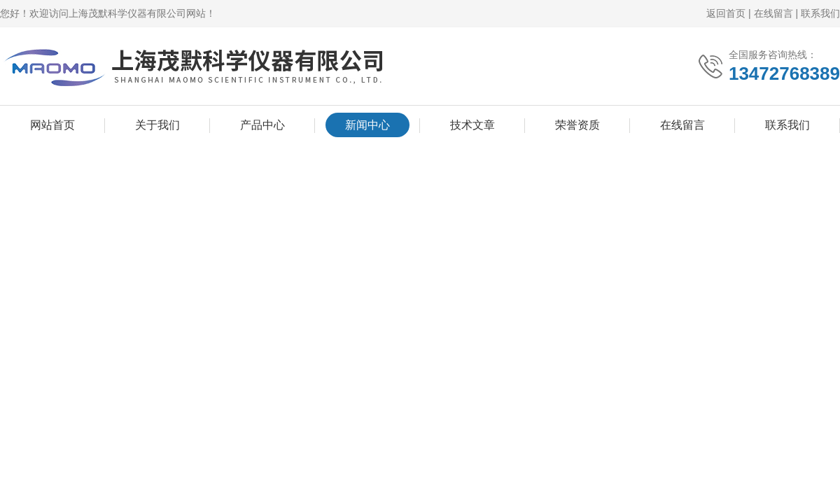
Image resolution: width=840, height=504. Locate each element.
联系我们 (820, 13)
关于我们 (157, 125)
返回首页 (726, 13)
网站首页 (52, 125)
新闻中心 (367, 125)
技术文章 (472, 125)
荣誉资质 (577, 125)
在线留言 (773, 13)
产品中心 (262, 125)
